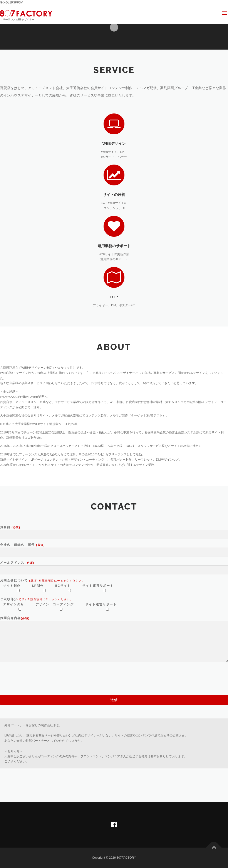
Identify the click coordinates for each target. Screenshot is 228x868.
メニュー (224, 13)
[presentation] (33, 675)
